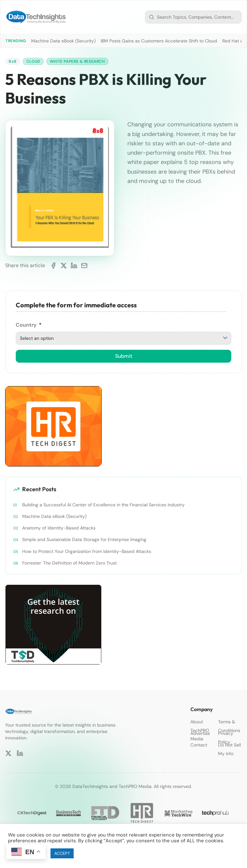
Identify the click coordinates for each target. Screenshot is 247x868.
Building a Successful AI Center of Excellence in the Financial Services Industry (103, 505)
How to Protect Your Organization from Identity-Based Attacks (87, 551)
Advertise (200, 733)
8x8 (13, 61)
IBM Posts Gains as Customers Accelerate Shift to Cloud (159, 41)
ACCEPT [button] (62, 853)
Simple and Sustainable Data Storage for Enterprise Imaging (84, 539)
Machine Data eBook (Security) (63, 41)
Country (29, 325)
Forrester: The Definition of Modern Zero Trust (69, 563)
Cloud (33, 61)
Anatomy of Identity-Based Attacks (59, 528)
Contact (199, 745)
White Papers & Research (77, 61)
